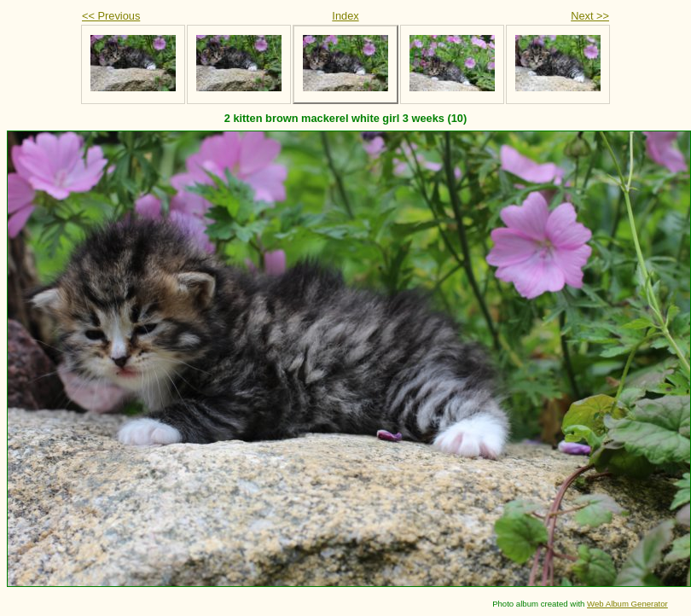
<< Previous (111, 16)
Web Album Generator (627, 604)
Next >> (590, 16)
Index (345, 16)
